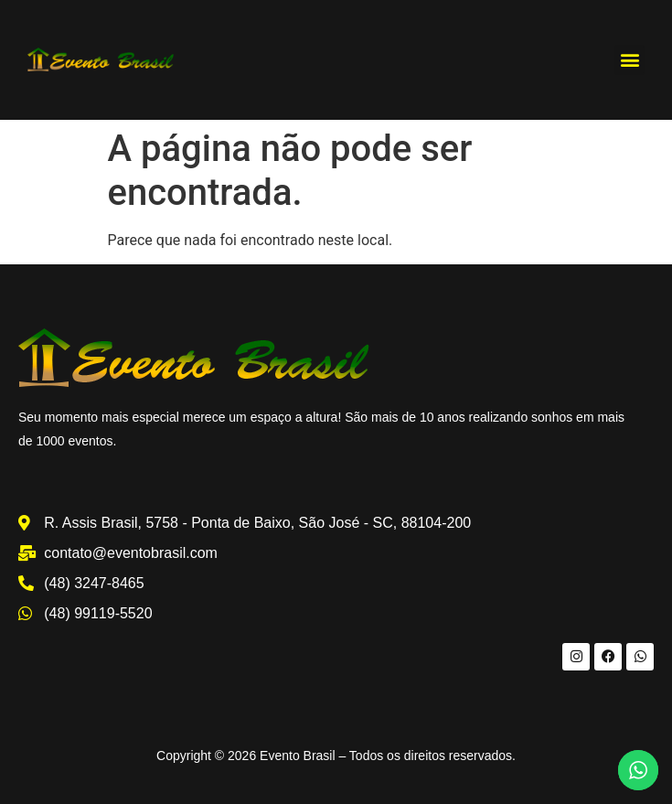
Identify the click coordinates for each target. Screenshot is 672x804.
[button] (629, 60)
